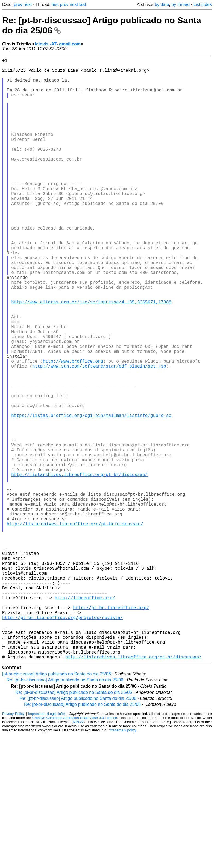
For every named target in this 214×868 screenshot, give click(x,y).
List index (203, 5)
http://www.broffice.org (73, 429)
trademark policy (123, 864)
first (55, 5)
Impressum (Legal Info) (47, 847)
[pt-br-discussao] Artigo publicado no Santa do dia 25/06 (57, 808)
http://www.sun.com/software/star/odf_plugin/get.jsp (99, 435)
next (28, 5)
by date (162, 5)
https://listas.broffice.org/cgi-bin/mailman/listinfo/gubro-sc (91, 495)
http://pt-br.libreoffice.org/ (111, 730)
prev (18, 5)
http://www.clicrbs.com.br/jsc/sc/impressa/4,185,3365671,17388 (91, 357)
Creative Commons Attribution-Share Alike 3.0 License (75, 851)
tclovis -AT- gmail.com (58, 44)
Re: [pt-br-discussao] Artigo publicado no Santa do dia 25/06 (65, 814)
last (83, 5)
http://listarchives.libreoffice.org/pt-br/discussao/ (79, 568)
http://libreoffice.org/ (85, 718)
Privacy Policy (13, 847)
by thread (181, 5)
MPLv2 (78, 856)
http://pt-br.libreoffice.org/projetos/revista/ (63, 742)
